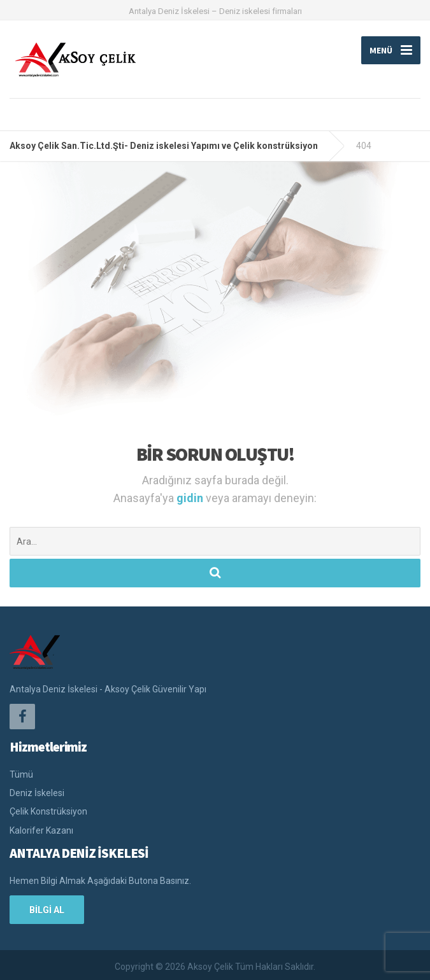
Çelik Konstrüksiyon (48, 811)
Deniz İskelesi (37, 793)
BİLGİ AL (47, 910)
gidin (191, 498)
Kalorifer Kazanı (41, 830)
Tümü (21, 774)
